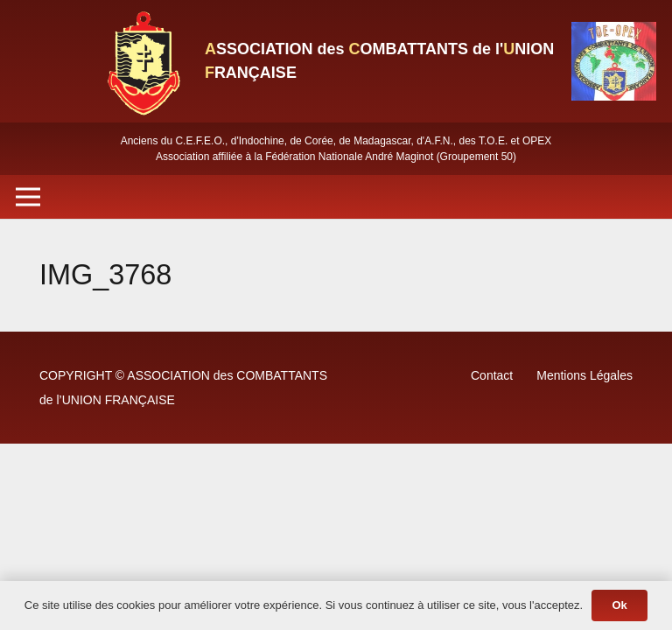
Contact (492, 375)
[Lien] (143, 61)
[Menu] (28, 197)
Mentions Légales (584, 375)
